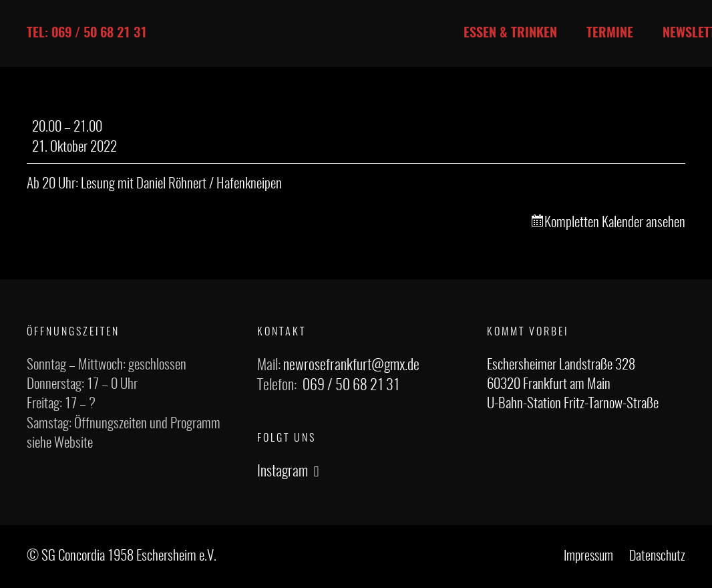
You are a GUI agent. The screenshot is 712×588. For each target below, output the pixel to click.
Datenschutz (657, 557)
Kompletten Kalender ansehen (615, 223)
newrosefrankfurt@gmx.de (351, 365)
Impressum (588, 557)
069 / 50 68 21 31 (351, 386)
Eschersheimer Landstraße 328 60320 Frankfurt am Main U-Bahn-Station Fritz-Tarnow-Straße (573, 385)
